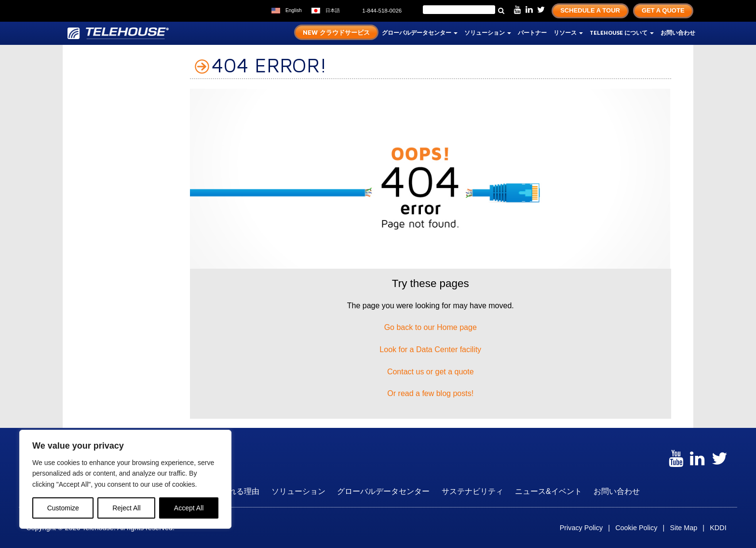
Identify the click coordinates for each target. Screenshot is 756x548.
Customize (63, 508)
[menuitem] (287, 11)
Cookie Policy (636, 528)
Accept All (189, 508)
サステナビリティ (472, 491)
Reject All (126, 508)
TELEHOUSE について (622, 33)
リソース (568, 33)
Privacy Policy (581, 528)
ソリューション (488, 33)
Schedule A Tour (590, 10)
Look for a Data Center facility (430, 349)
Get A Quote (663, 10)
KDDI (718, 528)
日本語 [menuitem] (333, 10)
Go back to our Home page (431, 327)
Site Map (683, 528)
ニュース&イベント (548, 491)
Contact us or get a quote (431, 372)
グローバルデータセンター (420, 33)
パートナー (532, 33)
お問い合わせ (678, 33)
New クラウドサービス (336, 32)
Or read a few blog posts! (430, 393)
